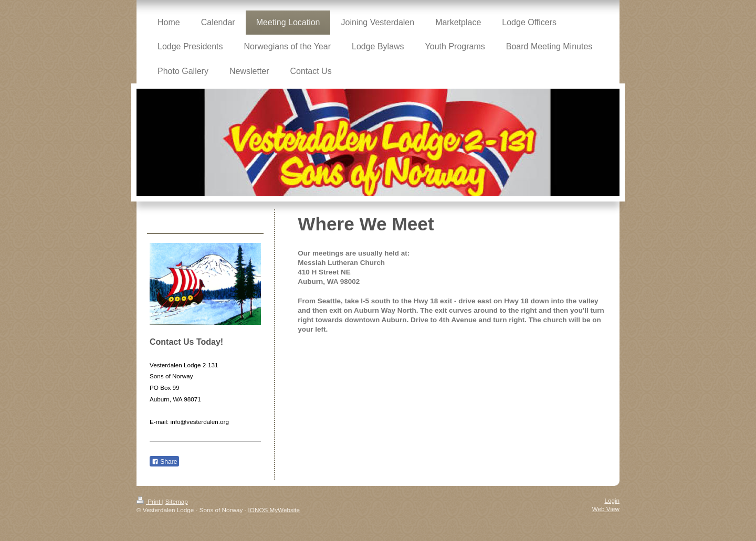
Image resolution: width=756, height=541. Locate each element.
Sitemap (177, 501)
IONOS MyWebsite (274, 510)
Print (149, 501)
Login (612, 500)
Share (164, 462)
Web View (606, 509)
